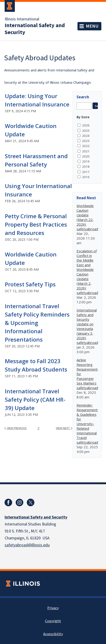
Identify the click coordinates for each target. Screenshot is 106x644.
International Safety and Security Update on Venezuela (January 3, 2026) (87, 324)
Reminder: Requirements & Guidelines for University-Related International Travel (88, 421)
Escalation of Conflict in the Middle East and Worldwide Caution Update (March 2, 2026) (87, 269)
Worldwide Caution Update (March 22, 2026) (85, 215)
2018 (86, 167)
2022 (86, 146)
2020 (86, 156)
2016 (86, 177)
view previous (16, 428)
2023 (86, 141)
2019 (86, 161)
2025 (86, 131)
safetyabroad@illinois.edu (27, 545)
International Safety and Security (35, 29)
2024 (86, 136)
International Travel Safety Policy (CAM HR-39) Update (35, 399)
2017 (86, 172)
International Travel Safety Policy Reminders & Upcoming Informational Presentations (37, 323)
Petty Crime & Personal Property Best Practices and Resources (36, 224)
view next (64, 428)
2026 (86, 125)
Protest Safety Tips (30, 284)
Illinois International (22, 19)
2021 (86, 151)
